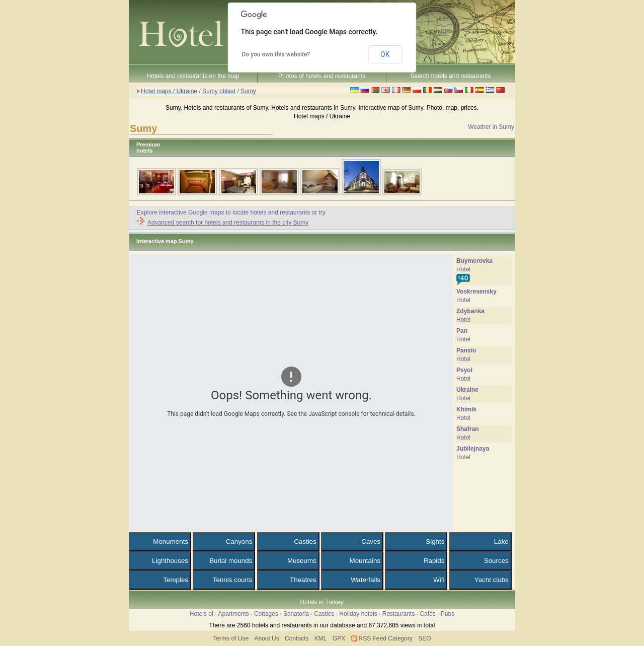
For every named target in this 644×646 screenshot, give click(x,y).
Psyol (464, 370)
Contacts (297, 638)
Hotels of (202, 614)
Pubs (448, 614)
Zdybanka (470, 311)
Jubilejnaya (473, 449)
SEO (424, 638)
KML (321, 638)
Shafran (468, 429)
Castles (324, 614)
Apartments (234, 614)
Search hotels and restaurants (450, 76)
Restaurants (399, 614)
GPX (339, 638)
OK (385, 54)
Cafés (427, 614)
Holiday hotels (358, 614)
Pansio (466, 350)
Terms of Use (231, 638)
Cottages (266, 614)
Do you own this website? (276, 54)
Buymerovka (474, 261)
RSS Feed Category (386, 638)
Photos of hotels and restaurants (322, 76)
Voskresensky (476, 292)
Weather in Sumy (491, 127)
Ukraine (467, 390)
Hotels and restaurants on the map (193, 76)
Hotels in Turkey (321, 602)
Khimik (466, 409)
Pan (462, 331)
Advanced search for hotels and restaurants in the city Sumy (228, 223)
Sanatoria (296, 614)
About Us (266, 638)
